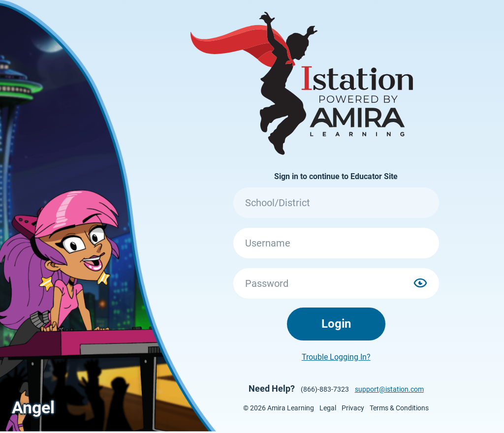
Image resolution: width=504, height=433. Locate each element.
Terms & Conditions (399, 408)
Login (336, 324)
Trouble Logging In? (336, 357)
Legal (328, 408)
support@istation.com (389, 389)
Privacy (353, 408)
